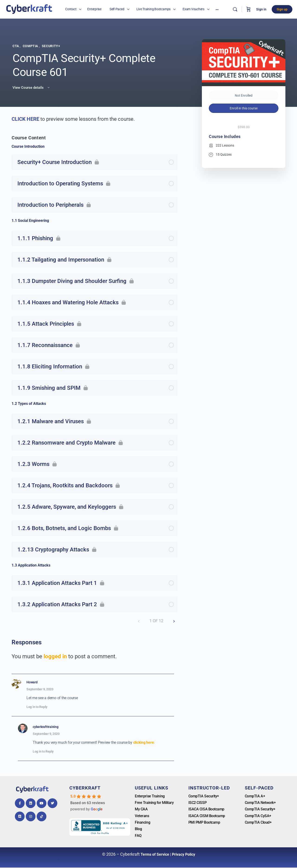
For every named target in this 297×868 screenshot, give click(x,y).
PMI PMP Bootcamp (204, 823)
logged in (55, 656)
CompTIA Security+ (204, 796)
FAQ (138, 836)
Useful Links (152, 788)
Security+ (51, 46)
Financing (142, 823)
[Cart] (249, 9)
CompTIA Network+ (260, 803)
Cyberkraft (85, 788)
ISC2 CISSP (198, 803)
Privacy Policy (184, 855)
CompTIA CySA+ (258, 816)
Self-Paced (259, 788)
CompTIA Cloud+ (258, 823)
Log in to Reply (37, 707)
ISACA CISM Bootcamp (207, 816)
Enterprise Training (150, 796)
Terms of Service (155, 855)
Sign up (282, 9)
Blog (138, 829)
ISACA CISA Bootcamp (206, 809)
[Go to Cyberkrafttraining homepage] (29, 9)
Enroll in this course (244, 108)
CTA (16, 46)
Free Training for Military (154, 803)
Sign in (261, 9)
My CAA (141, 809)
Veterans (142, 816)
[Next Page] (174, 621)
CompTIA (31, 46)
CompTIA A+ (255, 796)
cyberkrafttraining (46, 727)
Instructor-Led (209, 788)
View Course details (31, 88)
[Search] (235, 9)
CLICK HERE (26, 119)
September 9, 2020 (40, 689)
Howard (32, 682)
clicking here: (144, 742)
